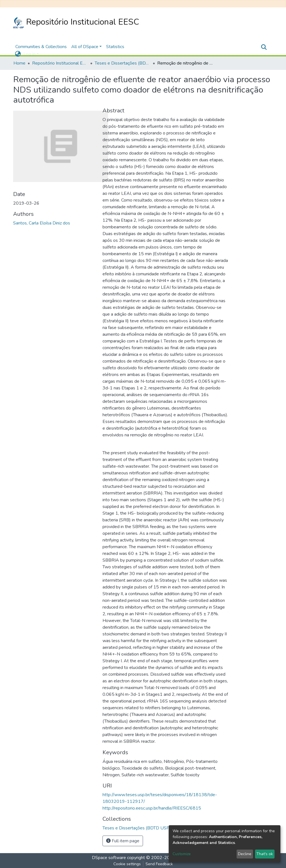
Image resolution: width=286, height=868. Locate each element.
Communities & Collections (41, 47)
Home (19, 63)
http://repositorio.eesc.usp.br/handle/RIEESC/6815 (152, 808)
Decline (245, 854)
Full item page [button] (123, 841)
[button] (18, 54)
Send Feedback (159, 864)
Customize (182, 854)
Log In (29, 54)
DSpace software (109, 858)
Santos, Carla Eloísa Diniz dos (42, 223)
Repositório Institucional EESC (76, 22)
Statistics (115, 47)
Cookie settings (127, 864)
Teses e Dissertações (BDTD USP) (123, 63)
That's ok (265, 854)
